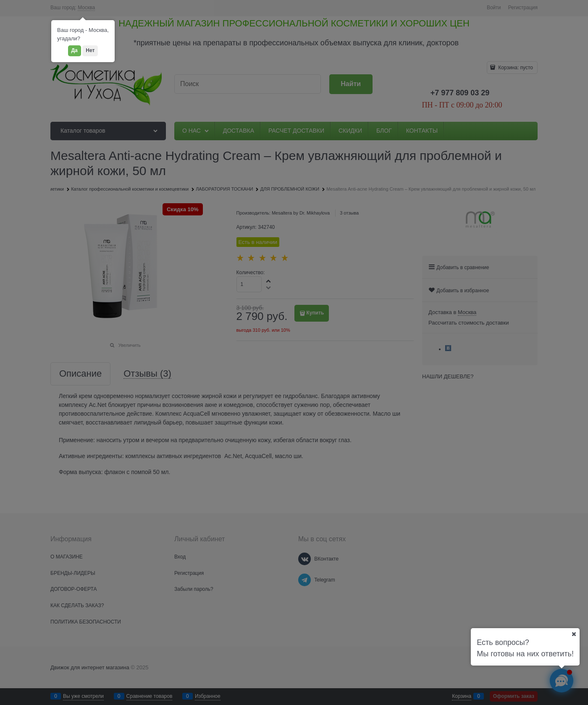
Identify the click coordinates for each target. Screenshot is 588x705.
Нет (90, 50)
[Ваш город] (574, 634)
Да (75, 50)
